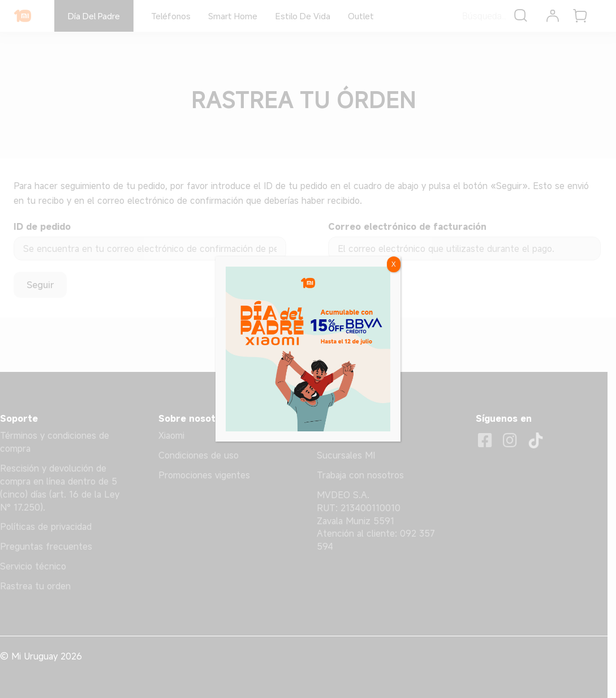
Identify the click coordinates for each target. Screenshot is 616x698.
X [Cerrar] (394, 264)
